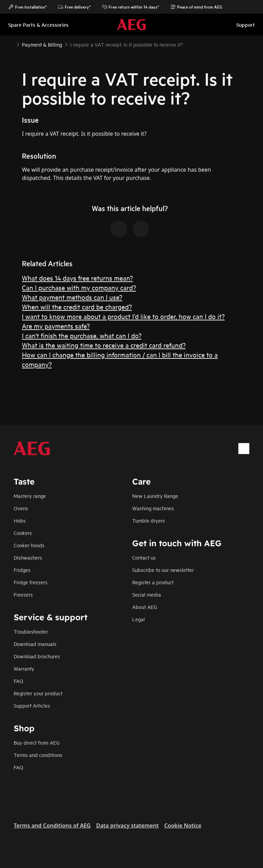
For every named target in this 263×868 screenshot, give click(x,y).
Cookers (23, 533)
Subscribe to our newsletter (163, 570)
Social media (147, 594)
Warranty (24, 668)
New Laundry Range (155, 496)
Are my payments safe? (56, 326)
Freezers (23, 594)
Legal (139, 619)
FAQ (18, 681)
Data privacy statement (128, 826)
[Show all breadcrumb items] (11, 44)
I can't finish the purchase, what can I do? (82, 335)
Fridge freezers (31, 582)
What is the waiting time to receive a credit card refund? (104, 345)
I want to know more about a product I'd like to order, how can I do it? (123, 316)
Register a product (153, 582)
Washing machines (153, 508)
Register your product (38, 693)
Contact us (144, 557)
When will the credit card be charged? (77, 307)
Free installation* (28, 7)
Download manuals (35, 644)
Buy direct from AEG (37, 742)
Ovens (21, 508)
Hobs (20, 520)
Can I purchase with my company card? (79, 287)
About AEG (145, 607)
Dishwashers (28, 557)
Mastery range (30, 496)
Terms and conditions (38, 755)
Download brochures (37, 656)
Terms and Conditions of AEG (52, 826)
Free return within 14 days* (130, 7)
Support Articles (32, 705)
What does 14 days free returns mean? (77, 278)
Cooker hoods (29, 545)
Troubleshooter (31, 631)
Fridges (22, 570)
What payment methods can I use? (72, 297)
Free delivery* (74, 7)
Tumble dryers (149, 520)
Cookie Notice (183, 826)
